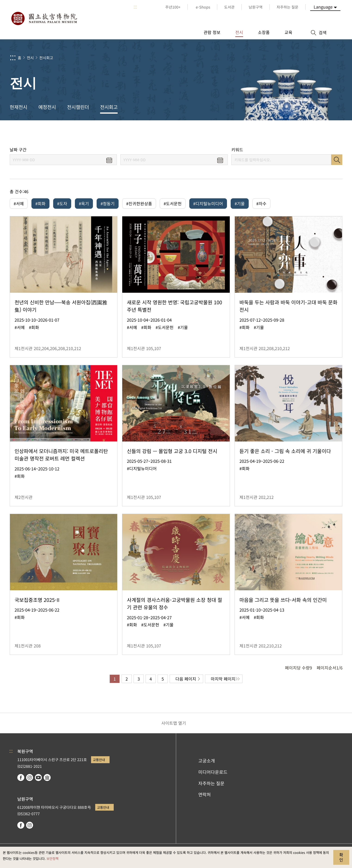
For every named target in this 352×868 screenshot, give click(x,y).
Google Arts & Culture (47, 778)
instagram (30, 778)
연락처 (205, 794)
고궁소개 (207, 761)
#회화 (40, 203)
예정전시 (47, 107)
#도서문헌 (173, 203)
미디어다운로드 (213, 772)
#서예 (19, 203)
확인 (341, 857)
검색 (337, 160)
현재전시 (18, 107)
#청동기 (108, 203)
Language (323, 7)
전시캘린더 (78, 107)
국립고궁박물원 (44, 19)
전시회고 (46, 58)
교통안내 (99, 760)
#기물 (240, 203)
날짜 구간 (18, 150)
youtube (38, 778)
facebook (21, 778)
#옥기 (84, 203)
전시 (30, 58)
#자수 (261, 203)
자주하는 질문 (211, 783)
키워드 (237, 150)
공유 (292, 134)
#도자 (62, 203)
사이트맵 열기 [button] (174, 723)
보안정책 (52, 858)
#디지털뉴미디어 (208, 203)
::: (135, 7)
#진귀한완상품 (139, 203)
